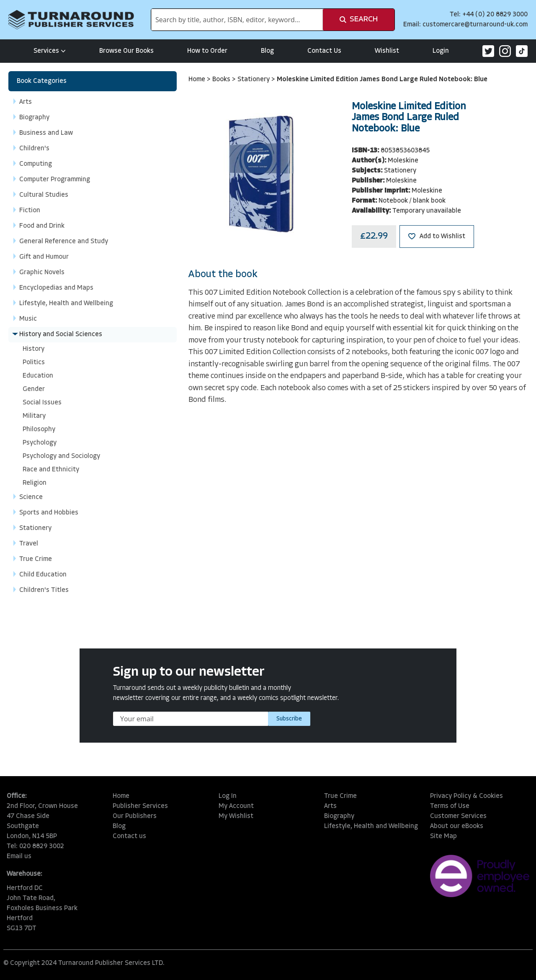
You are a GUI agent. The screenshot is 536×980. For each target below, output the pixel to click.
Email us (19, 857)
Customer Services (458, 816)
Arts (330, 806)
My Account (236, 806)
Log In (228, 796)
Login (441, 51)
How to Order (207, 51)
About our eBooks (457, 826)
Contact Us (324, 51)
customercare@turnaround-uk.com (475, 25)
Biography (339, 816)
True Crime (340, 796)
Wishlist (387, 51)
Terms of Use (450, 806)
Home (198, 80)
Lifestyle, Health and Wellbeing (371, 826)
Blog (267, 51)
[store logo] (71, 20)
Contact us (129, 836)
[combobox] (237, 20)
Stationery (254, 80)
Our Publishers (135, 816)
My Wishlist (236, 816)
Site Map (443, 836)
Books (222, 80)
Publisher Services (140, 806)
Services (50, 51)
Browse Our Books (126, 51)
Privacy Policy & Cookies (466, 796)
